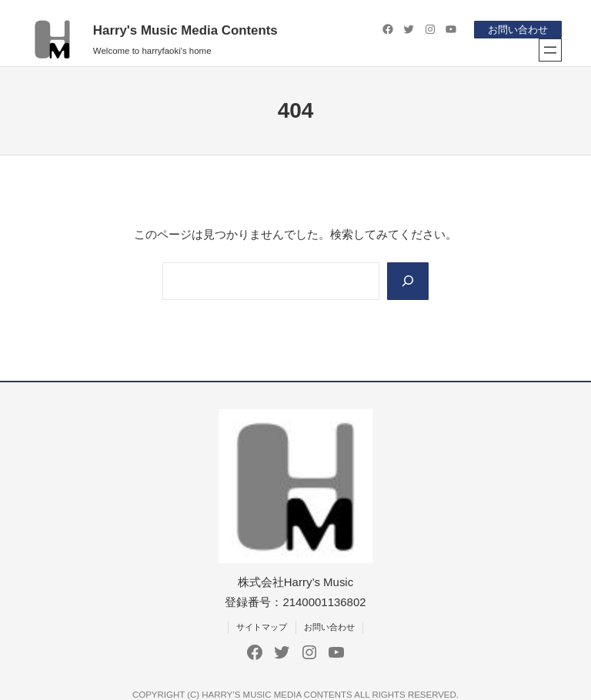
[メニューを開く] (550, 50)
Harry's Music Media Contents (185, 30)
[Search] (408, 281)
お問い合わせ (518, 30)
